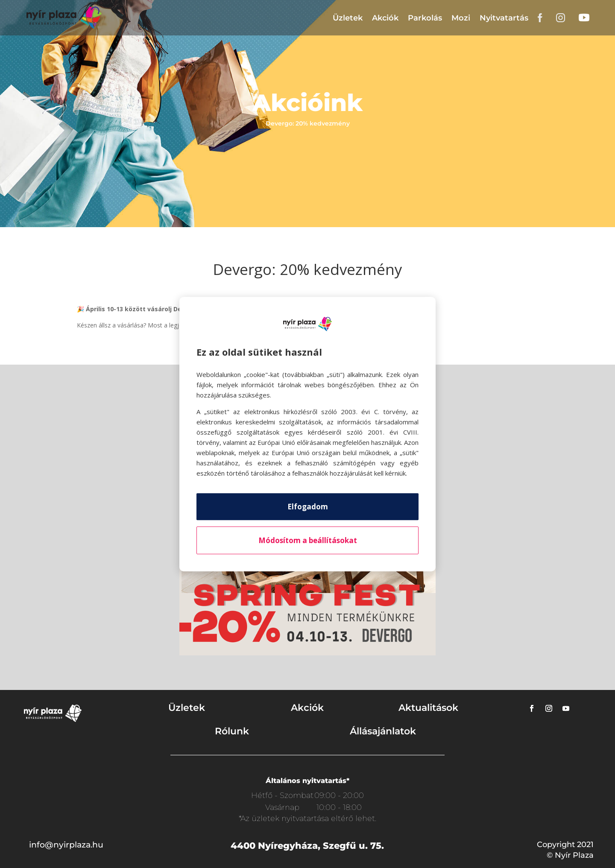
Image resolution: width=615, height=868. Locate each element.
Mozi (461, 18)
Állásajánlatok (383, 731)
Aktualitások (428, 708)
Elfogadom (308, 507)
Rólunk (232, 731)
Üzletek (348, 18)
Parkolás (425, 18)
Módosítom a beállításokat (308, 540)
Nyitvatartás (504, 18)
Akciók (385, 18)
